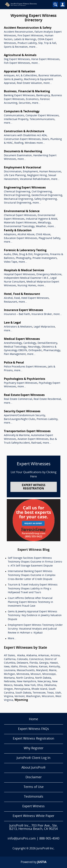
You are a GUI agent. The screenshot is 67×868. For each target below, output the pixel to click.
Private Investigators (45, 258)
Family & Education (18, 231)
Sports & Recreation (16, 47)
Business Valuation (50, 76)
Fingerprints (41, 254)
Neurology (34, 347)
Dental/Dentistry (47, 343)
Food (17, 298)
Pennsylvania (22, 689)
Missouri (36, 674)
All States (9, 656)
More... (12, 639)
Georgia (44, 663)
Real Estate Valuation (29, 83)
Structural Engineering (18, 203)
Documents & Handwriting (23, 152)
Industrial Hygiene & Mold (42, 219)
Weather (41, 227)
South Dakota (23, 693)
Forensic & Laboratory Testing (25, 250)
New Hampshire (26, 682)
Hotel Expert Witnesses (35, 298)
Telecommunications (42, 119)
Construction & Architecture (24, 131)
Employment (30, 172)
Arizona (55, 656)
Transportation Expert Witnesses (27, 431)
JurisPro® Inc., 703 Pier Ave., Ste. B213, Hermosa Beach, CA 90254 (33, 827)
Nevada (18, 685)
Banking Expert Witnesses (19, 96)
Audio (7, 254)
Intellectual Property (16, 119)
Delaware (22, 663)
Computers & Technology (22, 112)
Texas (50, 693)
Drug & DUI (26, 254)
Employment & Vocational (23, 168)
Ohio (40, 685)
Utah (58, 693)
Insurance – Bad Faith (17, 314)
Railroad (36, 443)
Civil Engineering (42, 192)
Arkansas (44, 656)
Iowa (7, 667)
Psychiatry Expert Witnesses (21, 383)
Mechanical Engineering (18, 199)
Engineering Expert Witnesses (25, 188)
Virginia (8, 696)
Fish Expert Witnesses (17, 63)
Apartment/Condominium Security (24, 416)
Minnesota (23, 674)
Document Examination (18, 156)
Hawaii (54, 663)
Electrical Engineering (17, 195)
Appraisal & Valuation (20, 72)
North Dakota (43, 678)
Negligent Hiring (37, 175)
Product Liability (27, 43)
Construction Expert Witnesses (22, 139)
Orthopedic (35, 351)
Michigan (9, 674)
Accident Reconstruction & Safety (28, 28)
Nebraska (10, 682)
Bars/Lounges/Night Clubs (20, 419)
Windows (30, 143)
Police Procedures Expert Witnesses (25, 367)
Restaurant (11, 302)
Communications (14, 116)
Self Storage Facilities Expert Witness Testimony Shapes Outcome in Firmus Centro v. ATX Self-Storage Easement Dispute (35, 562)
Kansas (43, 667)
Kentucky (54, 667)
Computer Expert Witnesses (42, 116)
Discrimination (13, 172)
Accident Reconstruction (18, 32)
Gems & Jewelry (13, 79)
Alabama (32, 656)
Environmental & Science (22, 211)
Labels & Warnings (25, 40)
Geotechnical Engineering (47, 195)
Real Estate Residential (47, 399)
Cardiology (30, 343)
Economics (32, 99)
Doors (45, 139)
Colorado (22, 659)
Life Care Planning (15, 175)
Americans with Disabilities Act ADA (25, 136)
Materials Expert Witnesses (20, 223)
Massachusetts (26, 670)
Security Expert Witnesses (22, 412)
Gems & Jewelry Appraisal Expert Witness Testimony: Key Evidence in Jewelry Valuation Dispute (35, 616)
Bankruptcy (43, 96)
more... (33, 47)
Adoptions (10, 235)
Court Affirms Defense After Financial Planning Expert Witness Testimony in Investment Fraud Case (30, 602)
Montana (9, 678)
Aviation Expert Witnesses (33, 439)
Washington (33, 696)
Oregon (8, 689)
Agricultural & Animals (20, 55)
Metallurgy (44, 223)
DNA (15, 254)
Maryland (42, 670)
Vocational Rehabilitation (35, 179)
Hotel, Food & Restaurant (22, 294)
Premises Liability (47, 419)
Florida (34, 663)
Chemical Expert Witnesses (20, 215)
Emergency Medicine (49, 275)
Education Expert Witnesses (21, 238)
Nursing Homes (27, 286)
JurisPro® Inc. (46, 849)
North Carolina (25, 678)
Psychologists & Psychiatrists (25, 379)
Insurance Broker (42, 314)
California (10, 659)
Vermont (20, 696)
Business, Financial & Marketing (27, 92)
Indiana (33, 667)
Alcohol (8, 298)
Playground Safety (49, 238)
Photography (23, 258)
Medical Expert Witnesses (22, 339)
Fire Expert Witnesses (30, 36)
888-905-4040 (49, 839)
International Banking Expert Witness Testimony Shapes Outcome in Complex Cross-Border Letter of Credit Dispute (32, 575)
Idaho (14, 667)
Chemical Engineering (17, 192)
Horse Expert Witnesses (45, 59)
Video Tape (11, 262)
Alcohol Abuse (26, 235)
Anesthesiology (13, 343)
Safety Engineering (46, 199)
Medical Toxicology (15, 347)
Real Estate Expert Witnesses (24, 395)
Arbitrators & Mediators (18, 327)
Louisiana (10, 670)
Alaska (21, 656)
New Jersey (44, 682)
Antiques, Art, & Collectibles (20, 76)
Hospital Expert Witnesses (19, 275)
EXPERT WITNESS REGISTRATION (34, 487)
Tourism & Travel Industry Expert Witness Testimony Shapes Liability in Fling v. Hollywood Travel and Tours (33, 589)
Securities (25, 103)
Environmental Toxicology (19, 227)
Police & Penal (14, 363)
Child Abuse (43, 235)
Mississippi (49, 674)
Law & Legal (12, 323)
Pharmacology (52, 351)
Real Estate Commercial (18, 399)
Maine (53, 670)
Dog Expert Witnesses (17, 59)
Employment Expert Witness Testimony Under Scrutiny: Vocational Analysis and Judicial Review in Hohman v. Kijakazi (35, 629)
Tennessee (39, 693)
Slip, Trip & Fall (47, 43)
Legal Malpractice (44, 327)
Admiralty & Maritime (17, 435)
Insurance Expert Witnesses (23, 310)
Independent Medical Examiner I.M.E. (26, 278)
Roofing (19, 143)
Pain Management (15, 354)
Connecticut (36, 659)
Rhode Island (39, 689)
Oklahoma (50, 685)
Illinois (23, 667)
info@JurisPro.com (22, 839)
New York (30, 685)
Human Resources (50, 172)
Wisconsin (48, 696)
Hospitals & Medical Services (24, 271)
